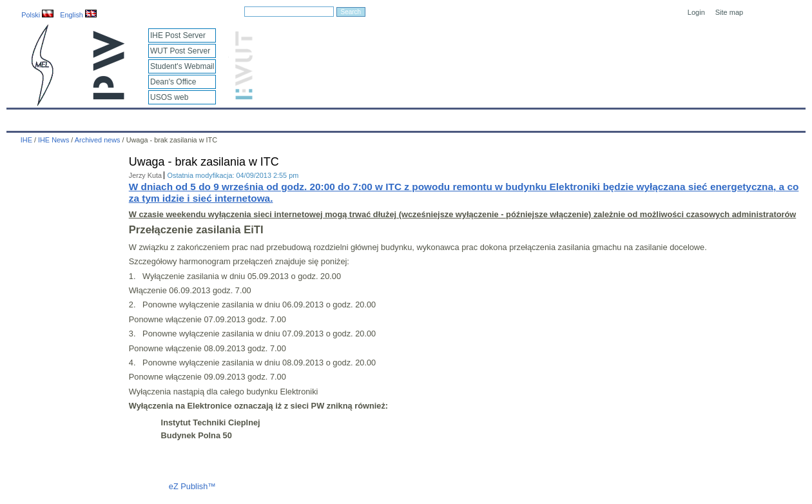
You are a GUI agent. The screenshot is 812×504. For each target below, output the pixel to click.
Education (274, 117)
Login (696, 12)
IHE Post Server (178, 35)
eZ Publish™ (192, 486)
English (78, 15)
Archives (429, 117)
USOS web (169, 97)
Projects (379, 117)
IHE (23, 117)
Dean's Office (173, 82)
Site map (729, 12)
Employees (217, 117)
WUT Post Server (180, 51)
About (167, 117)
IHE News (119, 117)
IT (467, 117)
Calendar (65, 117)
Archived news (98, 140)
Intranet (541, 117)
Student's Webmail (182, 66)
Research (328, 117)
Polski (37, 15)
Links (499, 117)
